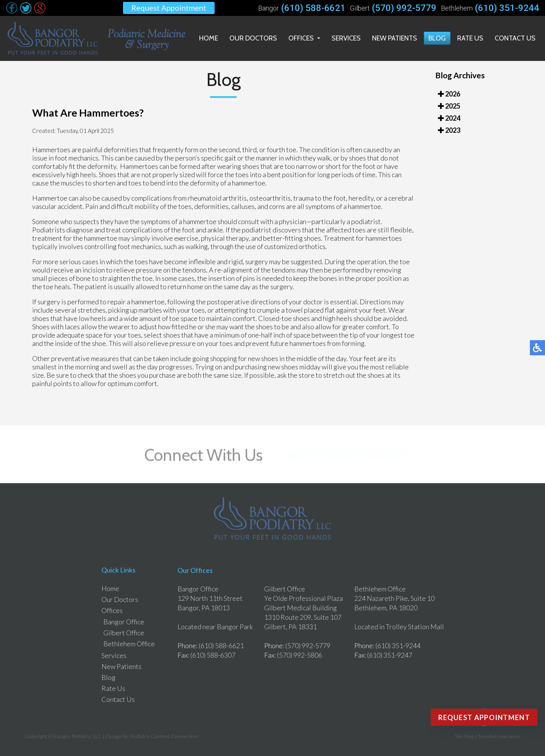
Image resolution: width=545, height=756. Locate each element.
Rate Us (470, 38)
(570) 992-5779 (404, 8)
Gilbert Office (124, 633)
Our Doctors (253, 38)
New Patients (395, 38)
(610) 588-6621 (313, 8)
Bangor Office (124, 622)
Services (346, 38)
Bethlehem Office (129, 644)
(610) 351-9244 (507, 8)
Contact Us (515, 38)
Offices (301, 38)
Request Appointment (169, 8)
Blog (437, 38)
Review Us (393, 454)
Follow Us (349, 454)
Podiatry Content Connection (164, 736)
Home (209, 38)
